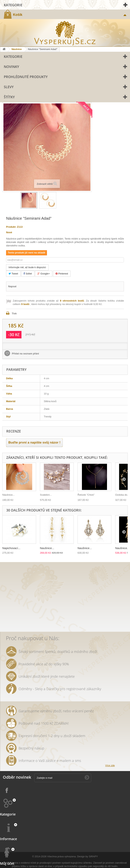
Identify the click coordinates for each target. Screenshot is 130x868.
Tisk (14, 313)
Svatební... (46, 495)
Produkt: (11, 227)
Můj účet (7, 863)
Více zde (110, 765)
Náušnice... (8, 495)
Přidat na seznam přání (25, 354)
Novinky (11, 67)
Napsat (12, 286)
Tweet (13, 274)
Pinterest (62, 274)
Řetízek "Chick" (86, 495)
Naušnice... (47, 548)
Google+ (44, 274)
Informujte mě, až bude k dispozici (27, 267)
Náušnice (17, 49)
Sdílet (28, 274)
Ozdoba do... (122, 495)
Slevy (9, 87)
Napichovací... (11, 548)
